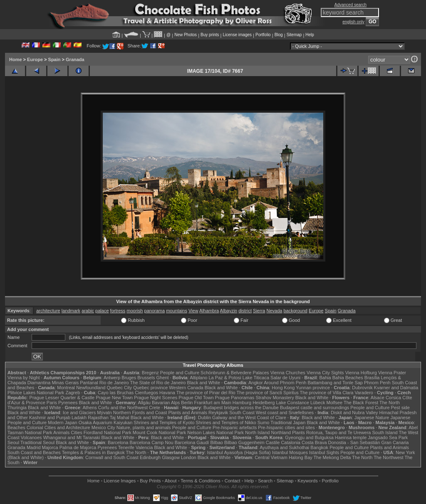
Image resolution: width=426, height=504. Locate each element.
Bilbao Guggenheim (244, 442)
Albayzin (229, 311)
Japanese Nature (372, 418)
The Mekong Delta (332, 457)
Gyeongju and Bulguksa (309, 437)
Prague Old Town (196, 398)
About (171, 481)
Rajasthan (98, 418)
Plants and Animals (188, 413)
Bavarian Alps (166, 403)
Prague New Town (114, 398)
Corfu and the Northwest (123, 408)
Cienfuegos (146, 393)
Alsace (378, 398)
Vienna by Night (24, 378)
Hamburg (242, 403)
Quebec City (120, 388)
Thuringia (17, 408)
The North (390, 403)
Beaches (16, 427)
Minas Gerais (65, 383)
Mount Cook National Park (159, 432)
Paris (52, 403)
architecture (48, 311)
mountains (177, 311)
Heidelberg (264, 403)
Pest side (400, 408)
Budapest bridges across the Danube (241, 408)
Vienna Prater (392, 373)
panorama (155, 311)
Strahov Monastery (275, 398)
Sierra (259, 311)
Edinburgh (150, 457)
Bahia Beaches (348, 378)
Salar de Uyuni (285, 378)
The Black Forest (361, 403)
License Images (120, 481)
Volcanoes (31, 437)
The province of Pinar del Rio (206, 393)
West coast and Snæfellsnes (285, 413)
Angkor (256, 383)
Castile (273, 442)
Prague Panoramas (235, 398)
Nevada (275, 311)
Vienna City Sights (325, 373)
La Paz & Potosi (225, 378)
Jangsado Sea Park (388, 437)
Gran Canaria (395, 442)
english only (353, 22)
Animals (61, 432)
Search (265, 481)
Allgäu (144, 403)
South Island (385, 432)
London (189, 457)
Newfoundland (91, 388)
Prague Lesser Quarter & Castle (62, 398)
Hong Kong (283, 388)
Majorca (50, 447)
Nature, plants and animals (144, 427)
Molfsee (335, 403)
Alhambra (209, 311)
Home (16, 59)
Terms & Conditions (200, 481)
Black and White (204, 383)
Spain (54, 59)
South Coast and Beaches (34, 452)
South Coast (242, 413)
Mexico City (103, 427)
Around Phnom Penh (285, 383)
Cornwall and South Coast (112, 457)
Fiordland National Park (108, 432)
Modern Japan (62, 422)
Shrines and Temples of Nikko (226, 422)
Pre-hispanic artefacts (235, 427)
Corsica (393, 398)
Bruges (129, 378)
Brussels (146, 378)
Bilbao (217, 442)
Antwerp (112, 378)
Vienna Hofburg (361, 373)
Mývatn (104, 413)
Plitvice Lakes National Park (36, 393)
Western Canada (186, 388)
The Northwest (389, 457)
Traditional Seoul (37, 442)
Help (310, 35)
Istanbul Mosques (290, 452)
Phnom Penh (377, 383)
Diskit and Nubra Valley (354, 413)
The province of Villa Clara (327, 393)
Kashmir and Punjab (50, 418)
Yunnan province (313, 388)
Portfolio (263, 35)
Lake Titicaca (256, 378)
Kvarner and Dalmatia (396, 388)
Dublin (204, 418)
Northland (281, 432)
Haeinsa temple (351, 437)
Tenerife (126, 447)
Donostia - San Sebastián (354, 442)
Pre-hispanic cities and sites (286, 427)
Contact (233, 481)
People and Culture (180, 373)
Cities (77, 432)
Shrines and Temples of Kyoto (164, 422)
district (245, 311)
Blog (279, 35)
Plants (298, 432)
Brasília (372, 378)
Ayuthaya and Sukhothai (284, 447)
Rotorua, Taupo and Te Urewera (339, 432)
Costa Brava (314, 442)
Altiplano (198, 378)
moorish (135, 311)
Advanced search (350, 5)
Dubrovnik (362, 388)
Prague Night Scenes (156, 398)
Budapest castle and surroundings (315, 408)
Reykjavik (218, 413)
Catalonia (290, 442)
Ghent (163, 378)
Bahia (325, 378)
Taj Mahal (120, 418)
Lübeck (318, 403)
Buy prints (210, 35)
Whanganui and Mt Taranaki (72, 437)
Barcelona (118, 442)
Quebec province (150, 388)
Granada (75, 59)
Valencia (144, 447)
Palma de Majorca (78, 447)
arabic (88, 311)
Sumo (264, 422)
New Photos (186, 35)
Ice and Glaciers (79, 413)
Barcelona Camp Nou (152, 442)
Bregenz (150, 373)
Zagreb (73, 393)
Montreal (66, 388)
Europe (35, 59)
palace (102, 311)
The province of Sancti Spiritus (268, 393)
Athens (89, 408)
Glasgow (171, 457)
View (193, 311)
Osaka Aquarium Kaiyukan (106, 422)
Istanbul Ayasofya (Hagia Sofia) (239, 452)
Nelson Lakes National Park (215, 432)
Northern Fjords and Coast (140, 413)
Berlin (187, 403)
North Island (257, 432)
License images (237, 35)
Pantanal (89, 383)
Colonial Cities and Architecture (58, 427)
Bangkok (319, 447)
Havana (167, 393)
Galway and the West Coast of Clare (249, 418)
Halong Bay (301, 457)
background (295, 311)
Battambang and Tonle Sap (335, 383)
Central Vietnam (271, 457)
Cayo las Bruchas (116, 393)
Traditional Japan (288, 422)
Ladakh (79, 418)
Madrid (34, 447)
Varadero (364, 393)
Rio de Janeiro (114, 383)
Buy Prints (150, 481)
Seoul (13, 442)
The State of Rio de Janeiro (158, 383)
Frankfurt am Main (213, 403)
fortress (118, 311)
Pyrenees (68, 403)
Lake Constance (292, 403)
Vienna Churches (288, 373)
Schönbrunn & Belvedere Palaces (235, 373)
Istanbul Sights (324, 452)
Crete (155, 408)
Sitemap (294, 35)
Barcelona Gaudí (192, 442)
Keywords (307, 481)
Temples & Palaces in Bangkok (93, 452)
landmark (71, 311)
